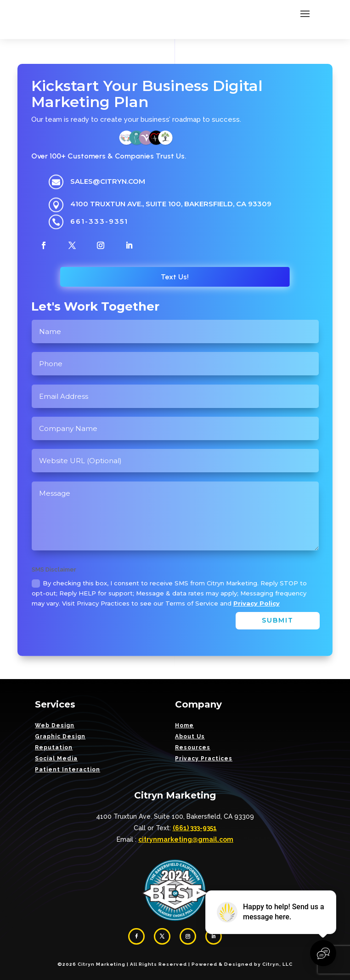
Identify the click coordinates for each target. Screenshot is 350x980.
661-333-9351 (99, 221)
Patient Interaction (68, 770)
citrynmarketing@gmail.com (186, 839)
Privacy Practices (204, 759)
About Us (190, 736)
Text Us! (175, 277)
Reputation (54, 748)
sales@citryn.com (108, 181)
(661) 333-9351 (195, 828)
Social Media (56, 759)
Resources (193, 748)
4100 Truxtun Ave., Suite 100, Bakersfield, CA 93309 (171, 204)
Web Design (55, 725)
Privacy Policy (257, 603)
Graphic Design (60, 736)
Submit (278, 620)
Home (184, 725)
